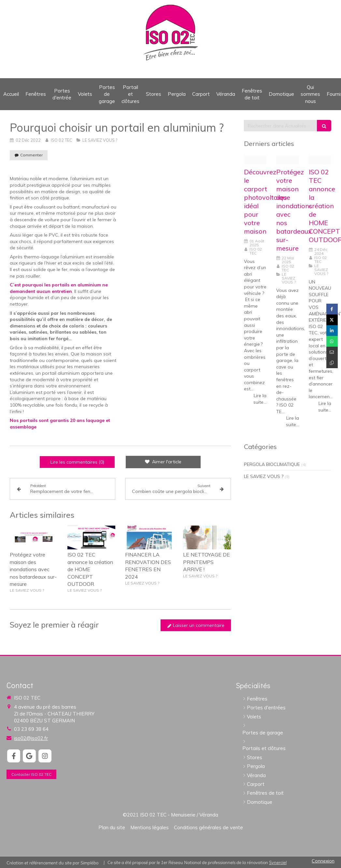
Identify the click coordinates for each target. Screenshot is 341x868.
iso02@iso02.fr (31, 738)
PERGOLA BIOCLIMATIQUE (272, 464)
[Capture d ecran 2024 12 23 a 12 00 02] (320, 160)
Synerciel (278, 862)
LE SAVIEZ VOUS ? (264, 476)
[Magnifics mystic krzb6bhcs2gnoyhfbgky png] (255, 160)
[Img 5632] (287, 160)
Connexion (323, 861)
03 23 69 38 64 (31, 729)
